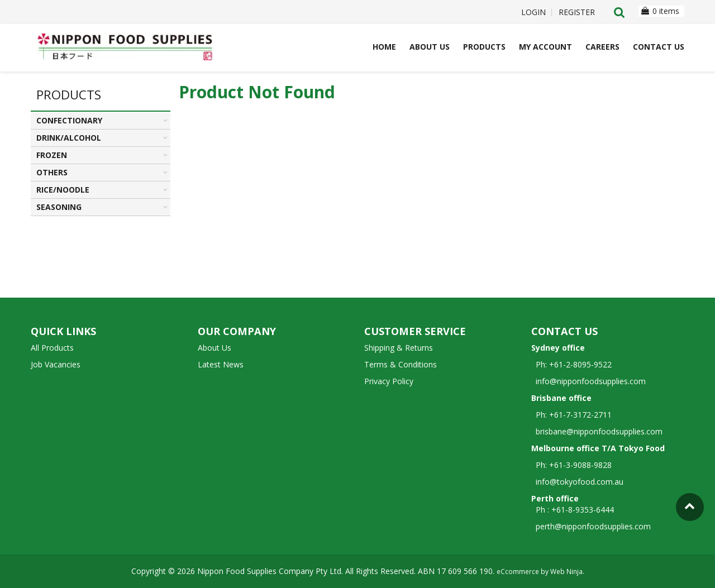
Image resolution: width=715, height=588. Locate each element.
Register (577, 12)
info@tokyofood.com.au (580, 482)
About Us (430, 47)
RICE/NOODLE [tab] (63, 190)
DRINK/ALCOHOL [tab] (69, 138)
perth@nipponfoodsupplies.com (593, 526)
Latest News (221, 364)
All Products (52, 348)
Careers (602, 47)
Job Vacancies (56, 364)
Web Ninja (566, 571)
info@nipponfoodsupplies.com (588, 381)
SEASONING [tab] (59, 207)
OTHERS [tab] (52, 172)
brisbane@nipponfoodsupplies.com (597, 431)
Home (384, 47)
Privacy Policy (389, 381)
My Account (545, 47)
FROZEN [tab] (52, 155)
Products (484, 47)
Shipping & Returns (399, 348)
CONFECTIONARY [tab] (69, 120)
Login (533, 12)
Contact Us (659, 47)
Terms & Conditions (401, 364)
